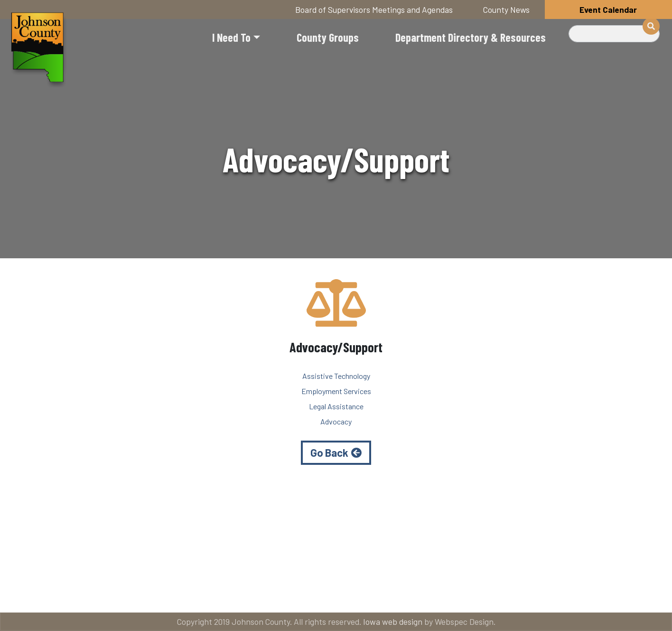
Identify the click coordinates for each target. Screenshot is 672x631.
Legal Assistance (336, 406)
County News (506, 9)
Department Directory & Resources (471, 37)
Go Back (329, 452)
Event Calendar (608, 9)
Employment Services (336, 391)
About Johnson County (229, 593)
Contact (343, 593)
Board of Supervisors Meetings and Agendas (374, 9)
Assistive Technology (336, 376)
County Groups (328, 37)
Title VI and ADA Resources (82, 593)
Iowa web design (393, 622)
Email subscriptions (452, 593)
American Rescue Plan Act (592, 593)
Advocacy (336, 421)
